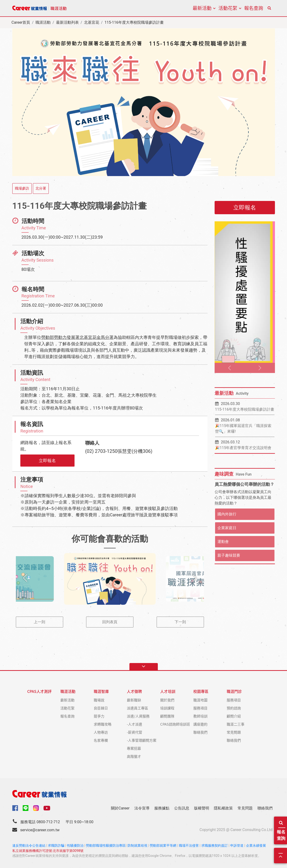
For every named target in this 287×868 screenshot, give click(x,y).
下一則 (180, 622)
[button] (25, 578)
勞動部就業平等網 (163, 846)
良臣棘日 (101, 708)
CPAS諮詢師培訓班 (175, 724)
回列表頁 (110, 622)
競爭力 (99, 716)
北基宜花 (92, 22)
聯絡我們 (200, 732)
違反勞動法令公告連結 (29, 846)
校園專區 (201, 691)
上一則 (40, 622)
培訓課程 (167, 708)
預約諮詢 (234, 708)
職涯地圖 (200, 700)
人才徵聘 (134, 691)
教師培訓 (200, 716)
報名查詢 (282, 831)
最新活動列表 (67, 22)
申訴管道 (237, 846)
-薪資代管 (135, 732)
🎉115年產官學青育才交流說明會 (243, 448)
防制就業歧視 (137, 846)
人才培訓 (168, 691)
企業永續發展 (256, 846)
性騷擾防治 (75, 846)
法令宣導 (142, 808)
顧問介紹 (234, 716)
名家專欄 (101, 740)
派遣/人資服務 (138, 716)
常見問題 (234, 732)
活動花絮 (228, 8)
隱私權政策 (223, 808)
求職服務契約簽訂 (215, 846)
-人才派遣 (135, 724)
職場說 (99, 700)
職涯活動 (43, 22)
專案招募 (134, 748)
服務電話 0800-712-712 (40, 822)
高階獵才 (134, 756)
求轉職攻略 (103, 724)
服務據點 (162, 808)
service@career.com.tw (40, 830)
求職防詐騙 (56, 846)
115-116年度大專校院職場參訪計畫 (245, 409)
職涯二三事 (236, 724)
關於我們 (167, 700)
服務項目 (200, 708)
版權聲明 (202, 808)
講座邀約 (200, 724)
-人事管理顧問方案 (142, 740)
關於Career (120, 808)
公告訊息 (182, 808)
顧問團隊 (167, 716)
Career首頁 (21, 22)
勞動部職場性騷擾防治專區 (106, 846)
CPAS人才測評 (39, 691)
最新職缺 (134, 700)
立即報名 (47, 461)
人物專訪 (101, 732)
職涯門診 (234, 691)
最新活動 (202, 8)
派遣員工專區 (137, 708)
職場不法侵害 (189, 846)
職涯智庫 (101, 691)
